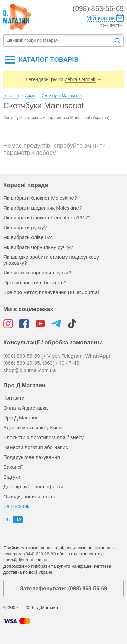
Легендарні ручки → (63, 80)
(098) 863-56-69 (98, 8)
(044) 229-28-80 (40, 554)
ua (18, 520)
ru (7, 520)
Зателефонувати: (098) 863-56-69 (63, 588)
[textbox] (59, 41)
